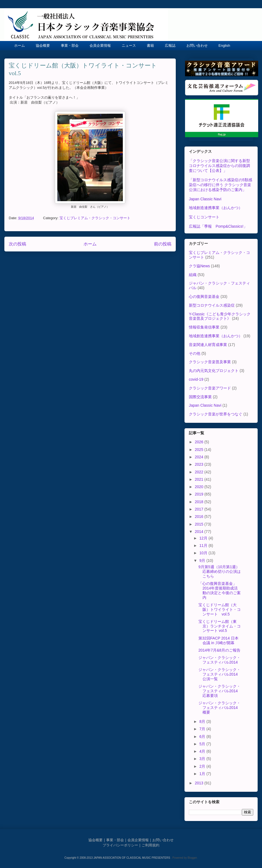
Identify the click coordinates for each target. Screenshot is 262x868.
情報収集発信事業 (204, 327)
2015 (200, 524)
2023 (200, 464)
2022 (200, 472)
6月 (203, 737)
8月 (203, 722)
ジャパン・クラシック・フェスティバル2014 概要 (220, 708)
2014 (200, 532)
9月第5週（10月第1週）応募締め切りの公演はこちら (220, 571)
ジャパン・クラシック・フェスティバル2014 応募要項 (220, 691)
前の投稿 (163, 244)
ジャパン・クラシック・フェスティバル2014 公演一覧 (220, 674)
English (224, 46)
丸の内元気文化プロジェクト (214, 371)
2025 (200, 450)
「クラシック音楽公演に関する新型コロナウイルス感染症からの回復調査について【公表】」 (219, 166)
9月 (203, 561)
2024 (200, 457)
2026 (200, 442)
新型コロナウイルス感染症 (212, 305)
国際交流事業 (200, 397)
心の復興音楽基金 (204, 297)
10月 (204, 553)
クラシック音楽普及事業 (210, 362)
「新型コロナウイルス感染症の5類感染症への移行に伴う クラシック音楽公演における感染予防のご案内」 (221, 185)
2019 (200, 494)
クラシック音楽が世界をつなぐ (216, 414)
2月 (203, 766)
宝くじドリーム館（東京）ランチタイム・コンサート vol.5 (220, 626)
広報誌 (170, 46)
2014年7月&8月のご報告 (219, 650)
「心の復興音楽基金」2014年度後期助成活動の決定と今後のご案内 (220, 590)
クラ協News (199, 266)
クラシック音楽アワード (210, 388)
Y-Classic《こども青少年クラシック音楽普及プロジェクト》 (220, 316)
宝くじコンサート (204, 217)
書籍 (150, 46)
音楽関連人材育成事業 (208, 345)
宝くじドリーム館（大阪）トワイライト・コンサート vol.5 (220, 609)
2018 (200, 502)
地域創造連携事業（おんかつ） (216, 208)
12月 (204, 538)
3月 (203, 759)
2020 (200, 487)
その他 (195, 353)
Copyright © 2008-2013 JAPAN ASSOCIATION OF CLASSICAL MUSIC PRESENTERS (118, 858)
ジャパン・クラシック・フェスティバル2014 (219, 660)
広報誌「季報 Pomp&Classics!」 (218, 226)
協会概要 (43, 46)
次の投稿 (17, 244)
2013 (200, 783)
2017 (200, 509)
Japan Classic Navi (205, 199)
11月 (204, 546)
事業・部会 (70, 46)
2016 (200, 517)
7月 (203, 729)
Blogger (192, 858)
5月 (203, 744)
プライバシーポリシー (120, 845)
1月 (203, 774)
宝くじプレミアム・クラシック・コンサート (95, 218)
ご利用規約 (151, 845)
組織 (193, 275)
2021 (200, 479)
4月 (203, 751)
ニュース (129, 46)
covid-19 (196, 379)
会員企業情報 (100, 46)
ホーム (20, 46)
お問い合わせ (197, 46)
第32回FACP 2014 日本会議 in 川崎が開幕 (218, 640)
